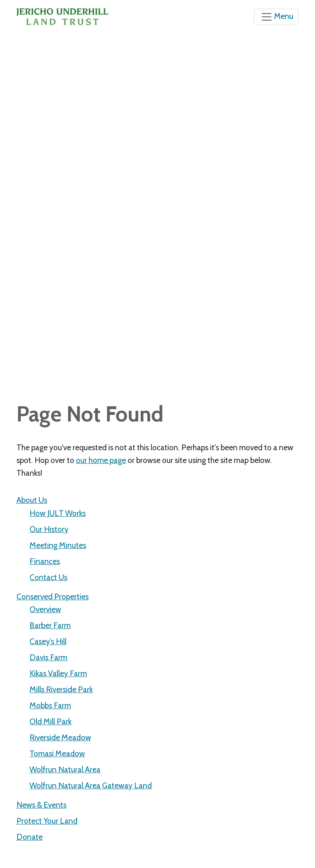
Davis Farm (48, 657)
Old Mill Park (50, 721)
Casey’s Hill (48, 641)
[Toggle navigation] (276, 17)
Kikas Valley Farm (58, 673)
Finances (45, 561)
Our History (49, 529)
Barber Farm (50, 625)
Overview (45, 609)
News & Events (41, 805)
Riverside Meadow (60, 737)
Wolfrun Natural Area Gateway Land (91, 785)
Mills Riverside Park (61, 689)
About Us (32, 500)
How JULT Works (58, 513)
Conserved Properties (52, 596)
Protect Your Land (47, 821)
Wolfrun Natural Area (65, 769)
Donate (30, 837)
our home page (101, 460)
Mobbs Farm (50, 705)
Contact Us (48, 577)
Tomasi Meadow (57, 753)
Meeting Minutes (58, 545)
